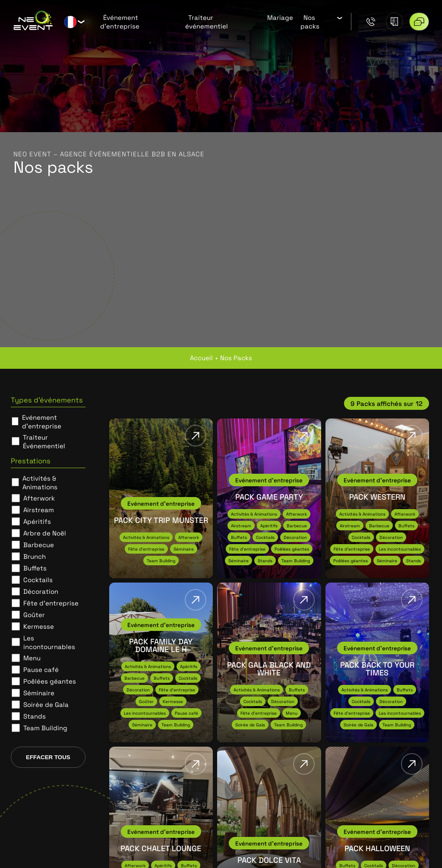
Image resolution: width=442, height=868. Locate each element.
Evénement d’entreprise (42, 421)
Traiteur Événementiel (44, 441)
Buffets (35, 568)
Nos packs (310, 22)
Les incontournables (49, 642)
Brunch (35, 556)
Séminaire (39, 693)
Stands (35, 716)
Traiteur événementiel (207, 22)
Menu (32, 658)
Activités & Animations (40, 482)
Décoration (41, 591)
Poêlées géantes (50, 681)
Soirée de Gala (46, 704)
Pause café (41, 669)
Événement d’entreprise (120, 22)
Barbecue (39, 545)
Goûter (34, 615)
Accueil (201, 358)
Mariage (280, 17)
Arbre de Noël (45, 533)
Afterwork (39, 498)
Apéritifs (37, 521)
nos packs (236, 358)
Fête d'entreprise (51, 603)
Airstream (39, 510)
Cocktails (38, 580)
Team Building (45, 728)
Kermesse (39, 626)
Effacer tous (48, 757)
